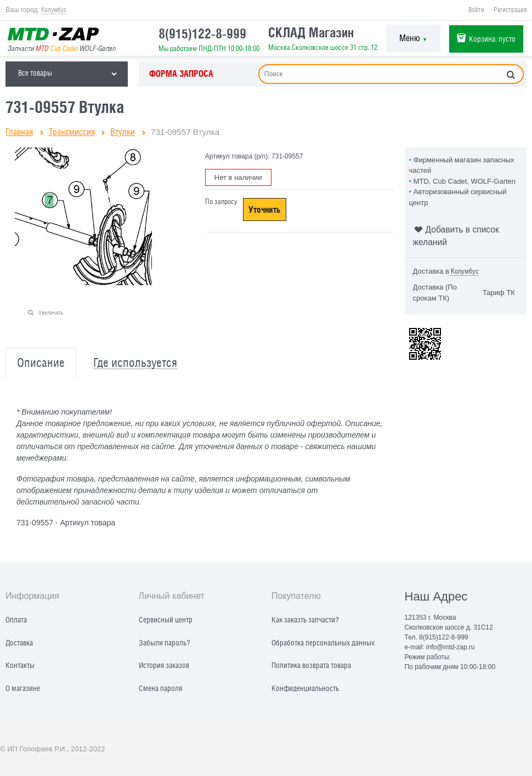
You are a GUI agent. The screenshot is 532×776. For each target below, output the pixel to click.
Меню (413, 38)
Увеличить (51, 312)
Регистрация (510, 10)
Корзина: (492, 39)
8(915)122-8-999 (202, 33)
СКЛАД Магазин (311, 32)
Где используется (135, 363)
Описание (41, 363)
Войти (476, 10)
